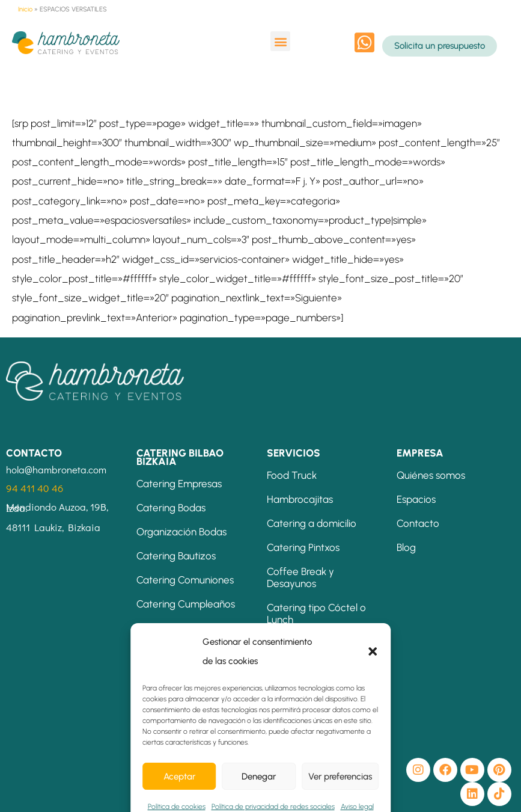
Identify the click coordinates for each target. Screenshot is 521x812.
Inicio (25, 9)
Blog (406, 547)
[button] (280, 41)
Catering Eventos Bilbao (190, 628)
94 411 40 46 (35, 488)
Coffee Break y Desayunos (300, 577)
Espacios (416, 499)
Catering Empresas (179, 484)
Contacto (418, 523)
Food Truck (292, 475)
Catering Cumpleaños (186, 604)
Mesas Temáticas (306, 680)
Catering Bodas (171, 508)
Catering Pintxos (303, 547)
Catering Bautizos (176, 556)
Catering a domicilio (312, 523)
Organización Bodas (181, 532)
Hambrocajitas (300, 499)
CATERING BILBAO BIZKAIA (180, 457)
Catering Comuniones (185, 580)
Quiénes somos (431, 475)
